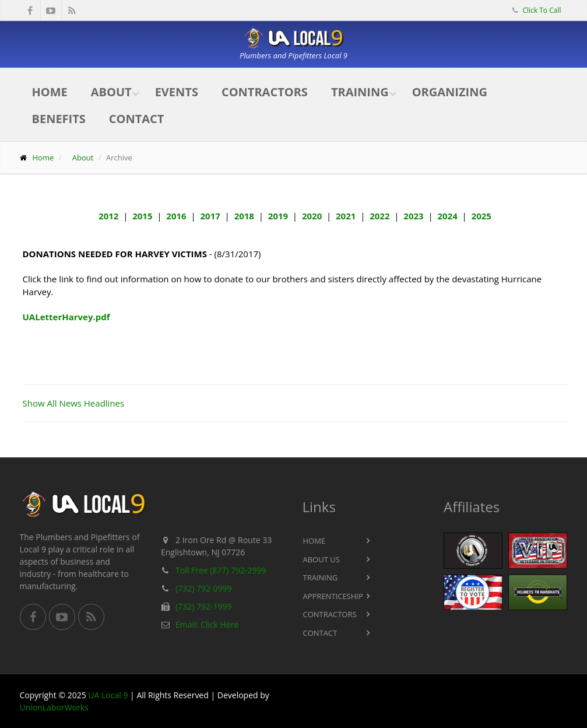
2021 (346, 216)
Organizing (450, 92)
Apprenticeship (333, 596)
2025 (481, 216)
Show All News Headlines (74, 403)
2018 (244, 216)
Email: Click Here (207, 624)
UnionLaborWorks (54, 707)
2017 (210, 216)
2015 (142, 216)
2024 (447, 216)
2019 (278, 216)
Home (50, 92)
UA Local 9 (108, 695)
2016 (176, 216)
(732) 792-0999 (203, 588)
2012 (108, 216)
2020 (312, 216)
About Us (321, 559)
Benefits (59, 119)
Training (360, 92)
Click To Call (541, 10)
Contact (137, 119)
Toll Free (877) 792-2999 (221, 570)
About (111, 92)
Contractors (265, 92)
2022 (379, 216)
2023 (413, 216)
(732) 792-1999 (203, 606)
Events (177, 92)
